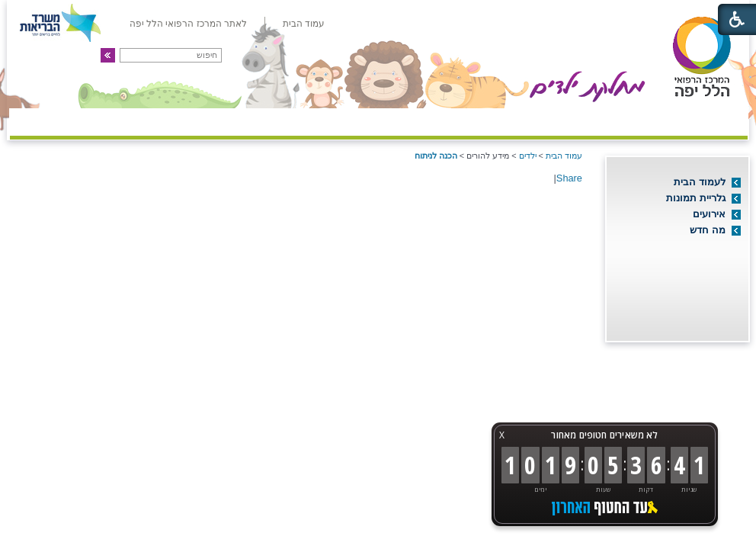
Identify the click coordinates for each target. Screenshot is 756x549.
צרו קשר (50, 120)
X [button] (502, 435)
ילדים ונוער (258, 120)
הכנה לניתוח (436, 156)
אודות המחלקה (689, 120)
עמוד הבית (564, 156)
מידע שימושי (147, 120)
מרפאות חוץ (475, 120)
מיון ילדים (578, 120)
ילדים (528, 156)
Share (569, 178)
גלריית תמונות (696, 198)
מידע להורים (368, 120)
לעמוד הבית (700, 182)
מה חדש (708, 230)
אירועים (709, 214)
